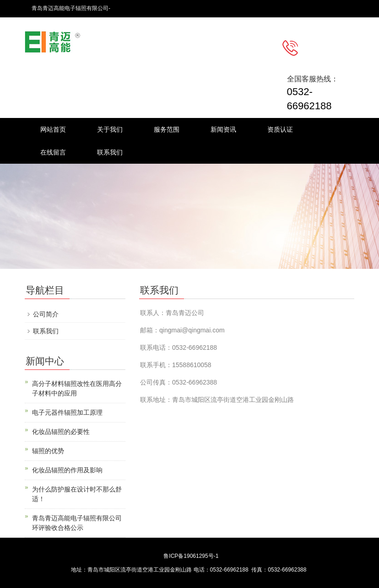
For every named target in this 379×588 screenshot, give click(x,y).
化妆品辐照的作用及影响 (67, 470)
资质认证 (280, 129)
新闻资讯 (223, 129)
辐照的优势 (48, 451)
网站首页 (53, 129)
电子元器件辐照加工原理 (67, 412)
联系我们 (110, 152)
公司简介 (46, 314)
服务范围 (167, 129)
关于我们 (110, 129)
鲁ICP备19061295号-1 (191, 556)
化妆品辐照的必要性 (61, 432)
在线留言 (53, 152)
